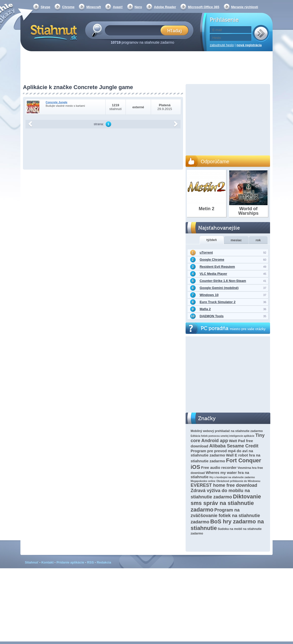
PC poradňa (233, 328)
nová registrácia (249, 45)
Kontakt (47, 562)
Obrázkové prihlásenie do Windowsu (238, 481)
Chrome (68, 7)
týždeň (212, 240)
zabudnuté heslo (222, 45)
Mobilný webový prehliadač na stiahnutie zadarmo (227, 431)
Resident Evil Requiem (217, 267)
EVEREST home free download (224, 485)
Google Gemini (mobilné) (219, 288)
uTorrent (206, 252)
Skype (45, 7)
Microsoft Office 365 (203, 7)
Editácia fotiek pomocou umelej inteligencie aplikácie (223, 436)
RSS (90, 562)
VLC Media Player (213, 274)
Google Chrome (212, 260)
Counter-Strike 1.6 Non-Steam (223, 281)
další (176, 124)
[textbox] (134, 30)
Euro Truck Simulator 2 (218, 302)
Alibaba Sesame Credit (234, 446)
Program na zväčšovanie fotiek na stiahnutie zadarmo (225, 516)
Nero (138, 7)
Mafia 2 (205, 309)
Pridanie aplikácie (70, 562)
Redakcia (104, 562)
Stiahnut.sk (53, 32)
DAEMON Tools (212, 316)
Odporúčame (215, 162)
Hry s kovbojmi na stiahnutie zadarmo (232, 477)
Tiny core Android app (228, 438)
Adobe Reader (165, 7)
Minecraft (94, 7)
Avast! (118, 7)
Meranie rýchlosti (245, 7)
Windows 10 (209, 295)
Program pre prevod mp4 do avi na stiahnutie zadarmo (222, 453)
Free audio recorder (219, 467)
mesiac (236, 240)
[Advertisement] (146, 68)
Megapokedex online (203, 481)
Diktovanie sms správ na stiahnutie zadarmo (226, 503)
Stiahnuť (32, 562)
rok (258, 240)
